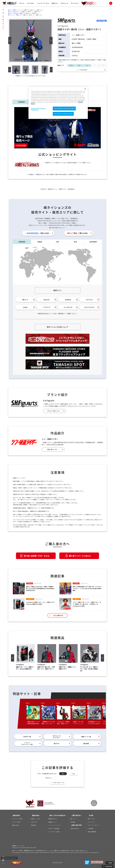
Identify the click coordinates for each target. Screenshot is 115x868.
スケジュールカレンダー (57, 737)
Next (51, 41)
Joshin (25, 307)
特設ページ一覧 (86, 737)
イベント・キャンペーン (55, 825)
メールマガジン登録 (54, 832)
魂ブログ (57, 744)
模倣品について (53, 822)
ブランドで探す (16, 822)
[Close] (85, 89)
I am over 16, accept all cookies (63, 114)
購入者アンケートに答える (80, 556)
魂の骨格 (86, 744)
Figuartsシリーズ (17, 12)
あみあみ (68, 300)
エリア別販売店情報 (82, 70)
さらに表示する (58, 615)
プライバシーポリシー (94, 825)
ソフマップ (47, 307)
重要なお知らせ (53, 819)
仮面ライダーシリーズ (18, 10)
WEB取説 (73, 822)
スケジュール (64, 3)
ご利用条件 (91, 829)
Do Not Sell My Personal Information (9, 858)
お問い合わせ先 (75, 829)
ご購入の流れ (37, 233)
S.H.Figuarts (16, 13)
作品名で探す (15, 825)
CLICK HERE (21, 145)
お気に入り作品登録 (54, 829)
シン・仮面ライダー (18, 15)
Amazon (47, 300)
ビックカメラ (68, 307)
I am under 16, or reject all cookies (64, 108)
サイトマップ (75, 3)
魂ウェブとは (91, 819)
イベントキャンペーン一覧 (27, 744)
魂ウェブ (10, 10)
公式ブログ (34, 822)
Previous (10, 41)
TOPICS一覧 (27, 737)
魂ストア (25, 300)
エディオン (89, 300)
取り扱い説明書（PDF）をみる (37, 556)
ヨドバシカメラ (89, 307)
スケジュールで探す (17, 819)
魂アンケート (74, 819)
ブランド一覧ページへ (53, 411)
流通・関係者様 (92, 832)
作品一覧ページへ (52, 449)
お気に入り (55, 3)
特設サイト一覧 (35, 819)
